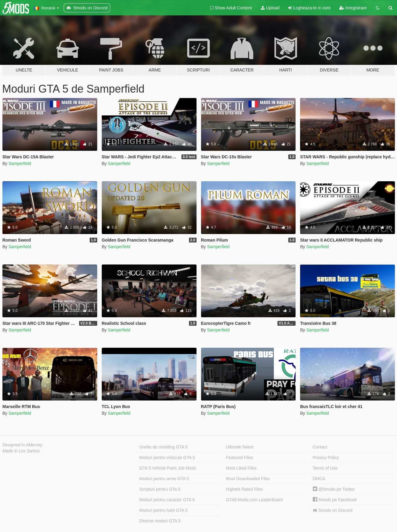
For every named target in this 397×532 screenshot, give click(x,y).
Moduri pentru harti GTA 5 (163, 510)
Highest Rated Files (245, 489)
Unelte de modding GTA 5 (163, 447)
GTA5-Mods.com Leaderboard (255, 500)
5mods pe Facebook (335, 500)
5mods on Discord (333, 510)
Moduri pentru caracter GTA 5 (167, 500)
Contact (320, 447)
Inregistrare (353, 8)
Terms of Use (325, 468)
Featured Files (240, 458)
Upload (270, 8)
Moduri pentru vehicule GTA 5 (167, 458)
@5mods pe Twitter (334, 489)
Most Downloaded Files (248, 479)
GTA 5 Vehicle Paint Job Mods (168, 468)
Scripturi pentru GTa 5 (160, 489)
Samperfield (20, 163)
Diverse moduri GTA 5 (160, 521)
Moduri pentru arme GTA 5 (164, 479)
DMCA (319, 479)
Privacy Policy (326, 458)
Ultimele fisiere (240, 447)
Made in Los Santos (21, 451)
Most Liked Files (241, 468)
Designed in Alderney (22, 445)
